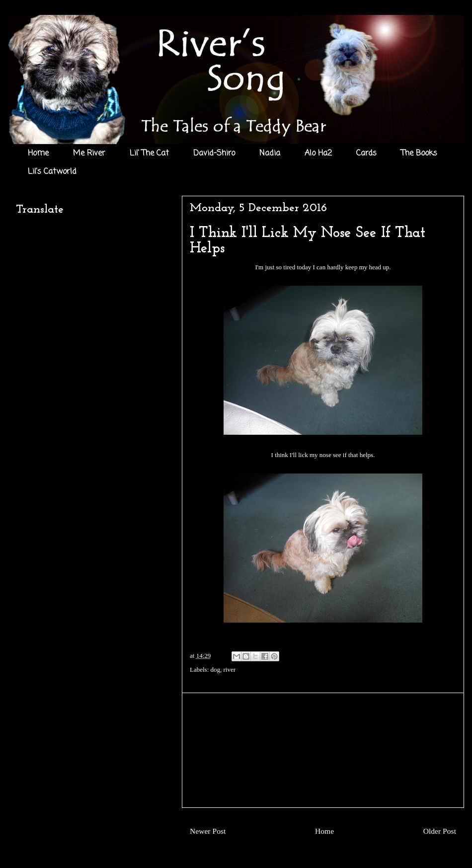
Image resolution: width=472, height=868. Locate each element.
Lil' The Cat (149, 154)
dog (216, 670)
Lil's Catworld (52, 172)
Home (38, 154)
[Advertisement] (323, 750)
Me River (89, 154)
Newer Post (208, 831)
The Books (419, 154)
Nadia (270, 154)
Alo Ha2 (318, 154)
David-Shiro (214, 154)
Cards (366, 154)
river (230, 670)
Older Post (440, 831)
